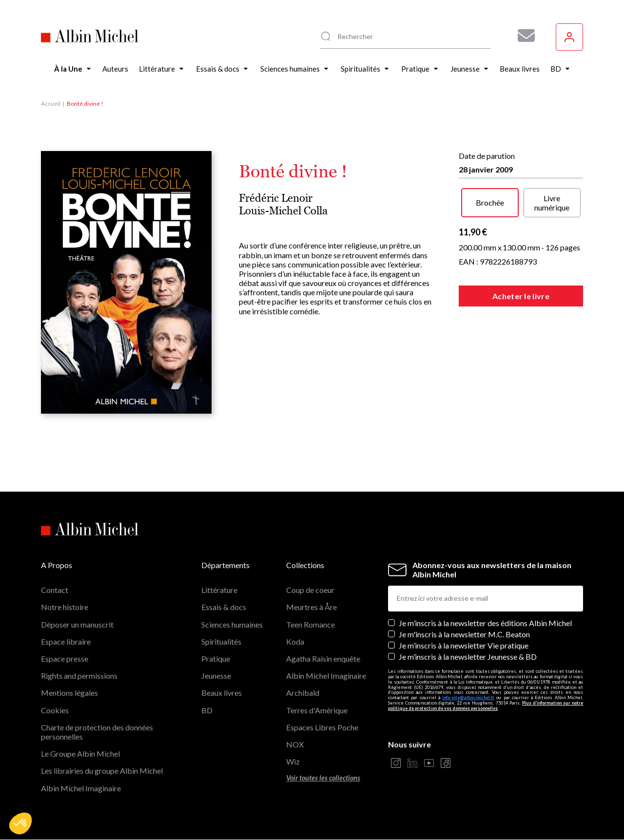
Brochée (490, 202)
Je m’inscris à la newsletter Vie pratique (464, 645)
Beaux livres (222, 693)
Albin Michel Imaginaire (81, 788)
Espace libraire (66, 641)
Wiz (293, 761)
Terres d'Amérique (317, 710)
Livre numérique (552, 203)
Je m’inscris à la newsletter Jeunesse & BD (468, 657)
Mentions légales (69, 693)
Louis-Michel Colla (283, 211)
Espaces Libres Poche (322, 727)
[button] (20, 823)
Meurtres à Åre (312, 607)
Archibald (303, 693)
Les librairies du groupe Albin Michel (102, 771)
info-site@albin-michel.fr (468, 697)
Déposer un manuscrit (77, 624)
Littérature (219, 590)
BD (207, 710)
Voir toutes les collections (323, 778)
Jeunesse (216, 676)
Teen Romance (311, 624)
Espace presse (65, 659)
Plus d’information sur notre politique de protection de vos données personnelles (486, 706)
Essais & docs (224, 607)
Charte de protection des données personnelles (97, 732)
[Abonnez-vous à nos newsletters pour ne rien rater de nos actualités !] (523, 36)
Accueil (51, 104)
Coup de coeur (310, 590)
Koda (295, 641)
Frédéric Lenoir (276, 198)
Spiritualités (221, 641)
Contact (55, 590)
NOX (295, 744)
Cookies (55, 710)
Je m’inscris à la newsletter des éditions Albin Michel (485, 623)
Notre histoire (65, 607)
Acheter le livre (521, 296)
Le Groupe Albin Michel (80, 754)
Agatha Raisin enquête (323, 659)
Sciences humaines (232, 624)
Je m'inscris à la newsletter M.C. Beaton (464, 634)
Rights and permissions (79, 676)
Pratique (216, 659)
